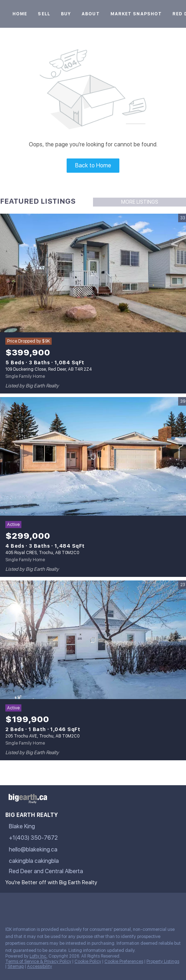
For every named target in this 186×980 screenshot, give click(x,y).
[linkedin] (23, 905)
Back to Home (93, 165)
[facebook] (9, 905)
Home (20, 14)
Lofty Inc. (38, 956)
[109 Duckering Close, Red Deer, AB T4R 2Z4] (93, 273)
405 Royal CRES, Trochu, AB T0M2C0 (42, 553)
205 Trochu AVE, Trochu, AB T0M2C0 (42, 736)
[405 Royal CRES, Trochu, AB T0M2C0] (93, 457)
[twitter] (37, 905)
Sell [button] (44, 14)
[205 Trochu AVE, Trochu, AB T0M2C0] (93, 640)
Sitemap (16, 966)
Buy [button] (66, 14)
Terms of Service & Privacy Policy (38, 961)
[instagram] (51, 905)
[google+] (80, 905)
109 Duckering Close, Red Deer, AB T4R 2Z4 (49, 369)
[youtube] (66, 905)
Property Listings (163, 961)
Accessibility (40, 966)
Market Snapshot (136, 14)
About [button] (91, 14)
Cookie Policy (88, 961)
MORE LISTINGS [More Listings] (140, 202)
